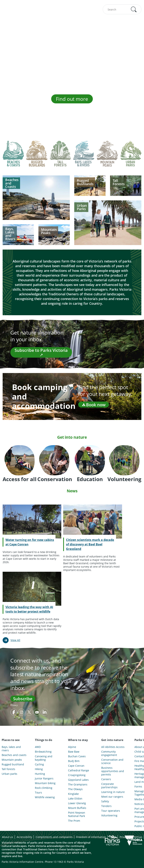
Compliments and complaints (54, 837)
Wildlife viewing (45, 797)
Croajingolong (77, 775)
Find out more (72, 99)
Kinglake (73, 794)
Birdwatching (43, 752)
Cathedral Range (79, 770)
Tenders (106, 806)
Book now (94, 405)
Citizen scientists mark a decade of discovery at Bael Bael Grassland (90, 544)
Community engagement (109, 753)
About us (7, 837)
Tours (38, 793)
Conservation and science (112, 761)
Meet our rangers (112, 797)
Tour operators (111, 811)
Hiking (39, 769)
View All (15, 640)
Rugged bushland (13, 764)
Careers (106, 779)
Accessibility (24, 837)
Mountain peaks (12, 760)
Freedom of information (91, 837)
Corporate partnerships (109, 786)
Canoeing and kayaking (44, 758)
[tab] (13, 156)
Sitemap (137, 837)
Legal (113, 837)
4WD (38, 747)
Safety (105, 801)
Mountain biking (45, 783)
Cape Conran (76, 766)
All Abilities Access (113, 747)
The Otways (75, 789)
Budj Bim (74, 761)
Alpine (72, 747)
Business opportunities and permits (113, 771)
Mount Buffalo (77, 808)
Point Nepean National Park (77, 814)
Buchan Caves (77, 756)
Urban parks (9, 774)
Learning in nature (113, 792)
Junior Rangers (44, 778)
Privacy (14, 705)
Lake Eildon (75, 799)
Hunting (40, 774)
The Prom (74, 821)
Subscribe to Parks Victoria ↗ (41, 352)
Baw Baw (74, 752)
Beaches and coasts (14, 755)
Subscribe (23, 699)
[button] (134, 9)
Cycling (39, 764)
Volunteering (109, 815)
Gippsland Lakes (78, 780)
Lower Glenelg (77, 803)
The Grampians (78, 785)
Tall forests (8, 769)
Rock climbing (44, 788)
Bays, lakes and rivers (11, 749)
